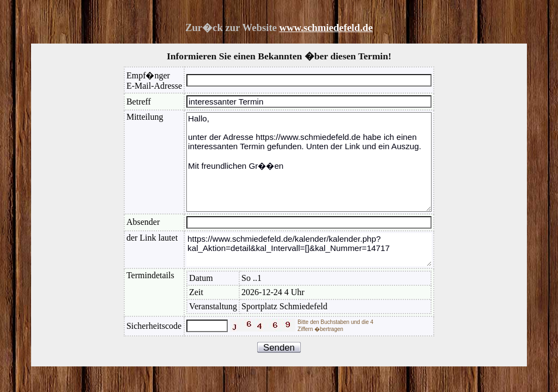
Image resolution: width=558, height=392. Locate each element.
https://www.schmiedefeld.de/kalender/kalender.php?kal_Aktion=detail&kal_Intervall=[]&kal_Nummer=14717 (309, 250)
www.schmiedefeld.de (326, 27)
